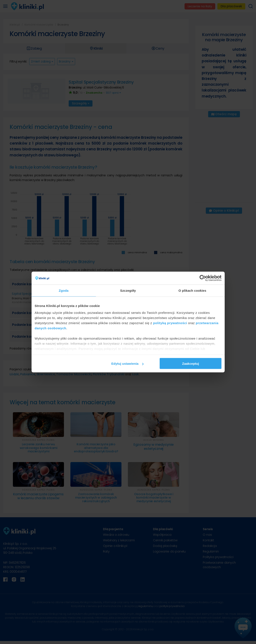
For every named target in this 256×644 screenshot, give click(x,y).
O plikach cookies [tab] (192, 291)
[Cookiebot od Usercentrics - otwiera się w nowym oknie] (203, 278)
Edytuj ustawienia (128, 364)
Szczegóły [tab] (128, 291)
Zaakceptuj (191, 364)
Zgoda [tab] (64, 291)
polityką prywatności (170, 323)
